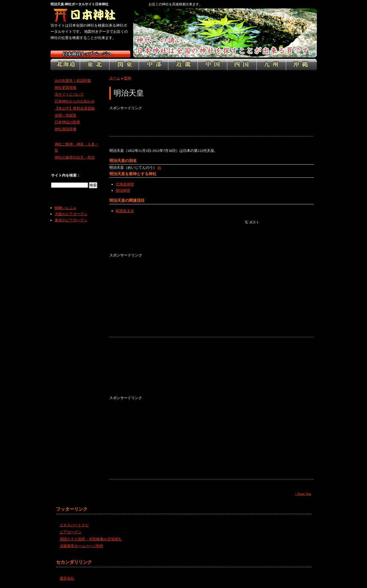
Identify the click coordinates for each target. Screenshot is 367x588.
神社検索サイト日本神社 (90, 15)
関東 (124, 64)
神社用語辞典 (66, 129)
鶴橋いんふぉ (66, 208)
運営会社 (67, 578)
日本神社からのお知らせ (75, 101)
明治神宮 (123, 190)
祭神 (128, 78)
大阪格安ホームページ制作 (82, 546)
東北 (95, 64)
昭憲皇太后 (125, 211)
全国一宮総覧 (66, 115)
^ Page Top (303, 494)
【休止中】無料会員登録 (75, 108)
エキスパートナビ (74, 525)
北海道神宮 (125, 184)
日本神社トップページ (90, 54)
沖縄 (301, 64)
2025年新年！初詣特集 (73, 81)
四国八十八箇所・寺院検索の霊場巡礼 (91, 539)
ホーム (115, 78)
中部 (154, 64)
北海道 (65, 64)
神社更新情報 (66, 88)
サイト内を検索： (66, 175)
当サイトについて (69, 94)
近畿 (183, 64)
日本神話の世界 (67, 122)
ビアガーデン (71, 532)
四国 (242, 64)
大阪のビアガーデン (71, 214)
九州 (271, 64)
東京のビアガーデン (71, 220)
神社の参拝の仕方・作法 (75, 157)
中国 (212, 64)
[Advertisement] (211, 124)
